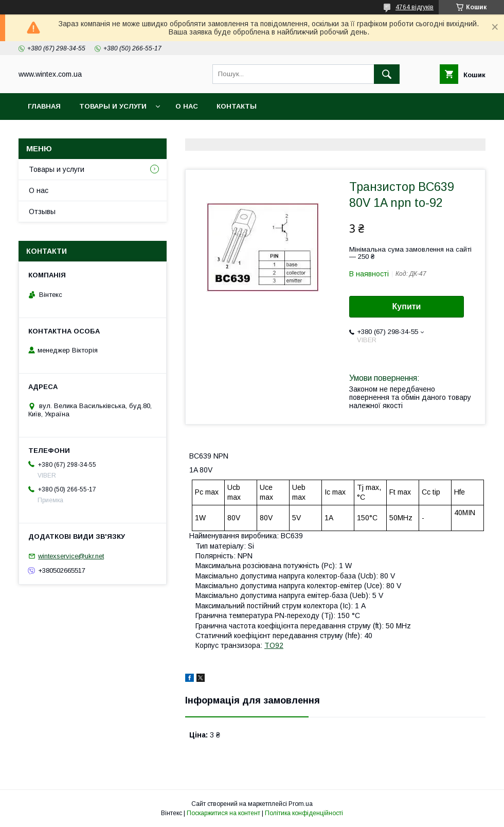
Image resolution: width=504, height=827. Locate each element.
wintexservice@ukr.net (71, 556)
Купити (407, 306)
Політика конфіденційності (304, 813)
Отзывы (42, 212)
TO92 (274, 645)
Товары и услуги (113, 106)
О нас (187, 106)
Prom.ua (301, 804)
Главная (44, 106)
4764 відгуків (415, 7)
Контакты (237, 106)
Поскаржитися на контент (223, 813)
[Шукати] (387, 74)
